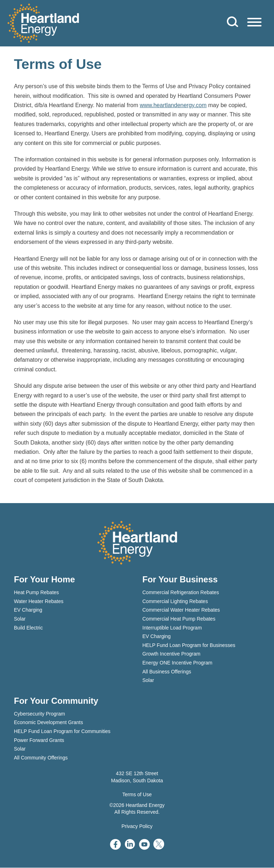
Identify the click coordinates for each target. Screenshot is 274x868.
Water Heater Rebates (39, 602)
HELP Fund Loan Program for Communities (62, 732)
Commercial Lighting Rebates (175, 602)
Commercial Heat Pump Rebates (179, 619)
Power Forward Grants (39, 740)
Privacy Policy (137, 826)
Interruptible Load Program (172, 628)
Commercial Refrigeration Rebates (181, 593)
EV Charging (28, 610)
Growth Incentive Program (171, 654)
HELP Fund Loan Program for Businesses (189, 646)
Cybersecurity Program (39, 714)
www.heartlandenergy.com (173, 106)
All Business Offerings (167, 672)
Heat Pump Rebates (36, 593)
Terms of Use (137, 795)
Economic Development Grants (49, 723)
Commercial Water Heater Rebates (181, 610)
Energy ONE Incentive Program (177, 663)
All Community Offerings (41, 758)
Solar (20, 619)
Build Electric (28, 628)
